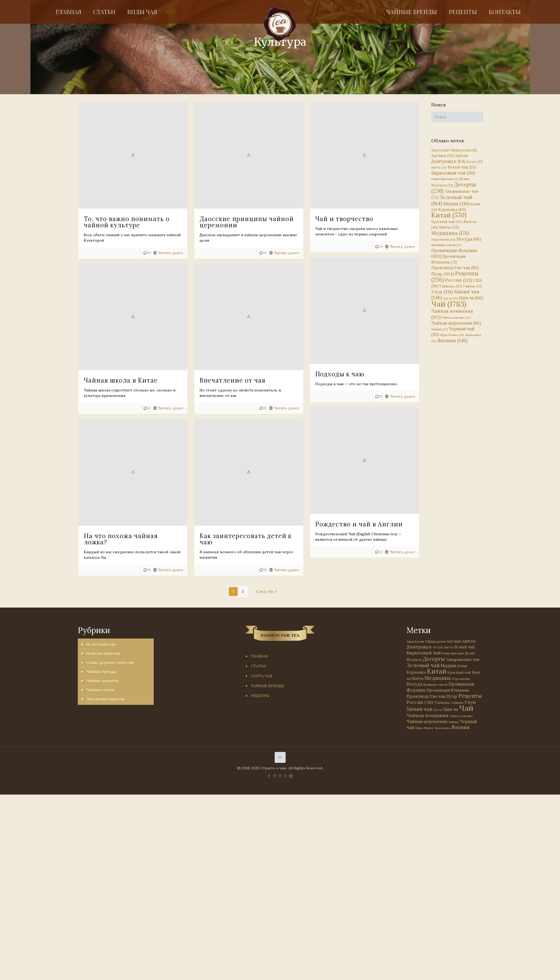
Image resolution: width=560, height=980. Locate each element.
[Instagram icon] (280, 776)
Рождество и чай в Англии (359, 524)
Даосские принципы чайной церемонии (247, 222)
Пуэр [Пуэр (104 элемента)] (443, 274)
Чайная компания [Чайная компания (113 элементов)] (427, 715)
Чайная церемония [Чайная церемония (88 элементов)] (456, 323)
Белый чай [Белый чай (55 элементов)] (462, 167)
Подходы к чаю (340, 374)
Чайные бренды (101, 672)
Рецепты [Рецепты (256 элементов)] (455, 277)
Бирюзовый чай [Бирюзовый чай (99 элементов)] (453, 173)
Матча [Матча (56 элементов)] (449, 227)
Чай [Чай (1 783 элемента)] (449, 304)
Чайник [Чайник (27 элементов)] (439, 329)
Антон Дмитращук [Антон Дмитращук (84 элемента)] (450, 158)
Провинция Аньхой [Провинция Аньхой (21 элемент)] (446, 245)
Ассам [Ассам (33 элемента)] (475, 162)
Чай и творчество (344, 219)
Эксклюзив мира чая (105, 699)
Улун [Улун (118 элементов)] (442, 292)
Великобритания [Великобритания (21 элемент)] (445, 179)
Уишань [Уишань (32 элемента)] (472, 286)
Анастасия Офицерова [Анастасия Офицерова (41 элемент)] (454, 150)
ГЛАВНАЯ (259, 656)
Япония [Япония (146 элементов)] (453, 340)
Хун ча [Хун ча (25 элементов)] (450, 298)
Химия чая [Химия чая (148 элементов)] (455, 295)
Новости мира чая (103, 653)
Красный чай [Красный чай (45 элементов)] (447, 222)
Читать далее (287, 253)
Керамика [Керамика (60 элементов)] (452, 209)
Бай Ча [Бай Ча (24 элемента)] (439, 167)
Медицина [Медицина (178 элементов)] (450, 233)
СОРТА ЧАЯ (261, 676)
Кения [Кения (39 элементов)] (462, 666)
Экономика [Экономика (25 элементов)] (442, 728)
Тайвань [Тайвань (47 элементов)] (450, 286)
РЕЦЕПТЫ (260, 696)
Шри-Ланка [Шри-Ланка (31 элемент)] (452, 335)
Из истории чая (101, 644)
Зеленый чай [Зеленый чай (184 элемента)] (452, 200)
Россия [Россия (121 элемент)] (458, 280)
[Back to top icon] (280, 757)
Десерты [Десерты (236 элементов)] (434, 659)
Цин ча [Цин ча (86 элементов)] (471, 298)
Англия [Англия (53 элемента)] (442, 156)
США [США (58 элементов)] (429, 702)
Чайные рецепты (102, 681)
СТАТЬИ (258, 666)
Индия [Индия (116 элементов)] (456, 204)
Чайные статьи (100, 690)
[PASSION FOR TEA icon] (291, 776)
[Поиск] (457, 117)
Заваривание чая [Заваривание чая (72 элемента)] (463, 659)
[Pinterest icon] (275, 776)
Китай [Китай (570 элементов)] (449, 215)
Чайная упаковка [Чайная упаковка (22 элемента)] (456, 318)
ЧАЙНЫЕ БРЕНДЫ (268, 686)
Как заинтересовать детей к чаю (246, 539)
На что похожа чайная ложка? (121, 449)
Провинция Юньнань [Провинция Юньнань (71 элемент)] (448, 690)
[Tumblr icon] (285, 776)
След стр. (267, 591)
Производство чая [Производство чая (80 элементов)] (455, 268)
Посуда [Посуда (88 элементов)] (469, 239)
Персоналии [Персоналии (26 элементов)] (443, 239)
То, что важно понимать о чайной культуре (127, 222)
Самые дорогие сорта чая (110, 662)
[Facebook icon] (269, 776)
